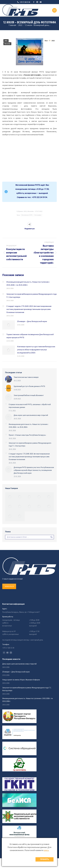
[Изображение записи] (3, 282)
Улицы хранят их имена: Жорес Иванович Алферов (21, 680)
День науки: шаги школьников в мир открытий (31, 415)
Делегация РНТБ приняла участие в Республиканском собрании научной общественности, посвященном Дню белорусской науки (34, 470)
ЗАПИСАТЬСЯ (9, 586)
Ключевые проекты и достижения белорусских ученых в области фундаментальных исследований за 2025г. (36, 350)
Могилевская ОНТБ (27, 215)
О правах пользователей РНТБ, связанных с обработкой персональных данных (30, 406)
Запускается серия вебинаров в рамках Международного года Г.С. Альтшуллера (31, 296)
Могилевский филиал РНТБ (28, 185)
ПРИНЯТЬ (45, 859)
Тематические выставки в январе (26, 377)
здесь (46, 850)
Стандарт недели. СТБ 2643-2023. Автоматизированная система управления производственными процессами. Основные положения (29, 309)
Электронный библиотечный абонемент (29, 395)
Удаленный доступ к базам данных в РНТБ (29, 386)
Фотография (38, 215)
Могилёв (7, 44)
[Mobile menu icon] (54, 10)
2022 (6, 41)
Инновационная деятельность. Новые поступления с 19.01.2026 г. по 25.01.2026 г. (28, 283)
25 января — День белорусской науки (32, 321)
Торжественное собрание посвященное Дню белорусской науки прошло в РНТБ (30, 336)
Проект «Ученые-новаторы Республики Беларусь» (27, 435)
